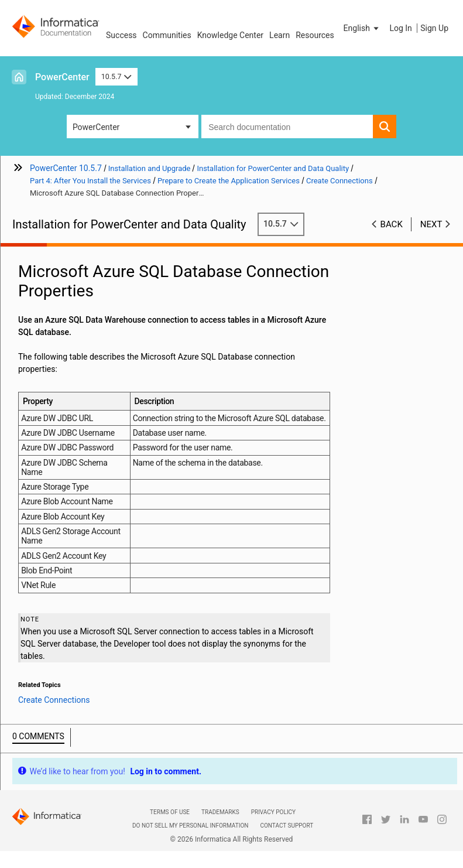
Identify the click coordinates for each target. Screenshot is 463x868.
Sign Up (434, 28)
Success (121, 35)
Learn (279, 35)
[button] (362, 28)
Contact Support (287, 826)
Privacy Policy (273, 812)
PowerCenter (62, 77)
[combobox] (287, 127)
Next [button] (431, 224)
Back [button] (392, 224)
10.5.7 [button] (116, 76)
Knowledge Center (230, 35)
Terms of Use (170, 812)
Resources (315, 35)
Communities (167, 35)
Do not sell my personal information (190, 826)
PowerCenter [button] (96, 127)
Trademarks (220, 812)
